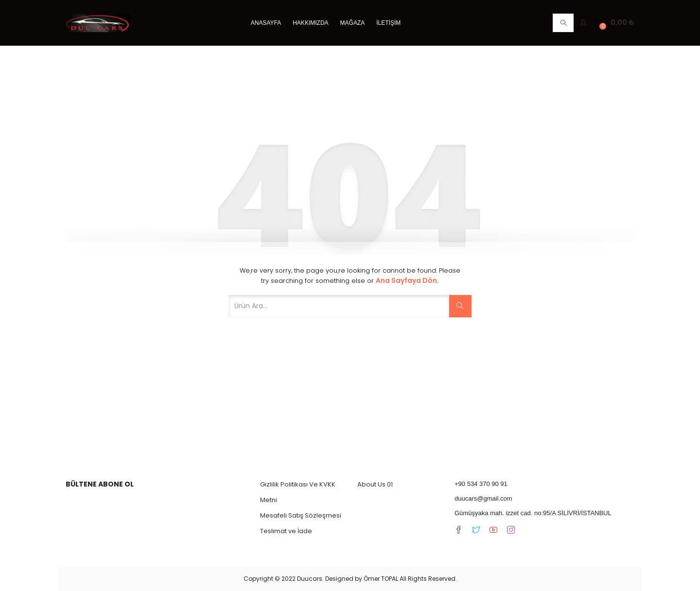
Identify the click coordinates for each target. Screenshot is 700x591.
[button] (615, 23)
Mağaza (353, 23)
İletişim (388, 23)
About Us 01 (375, 484)
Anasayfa (266, 23)
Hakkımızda (310, 23)
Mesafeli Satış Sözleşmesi (301, 515)
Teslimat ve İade (286, 531)
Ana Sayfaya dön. (407, 280)
